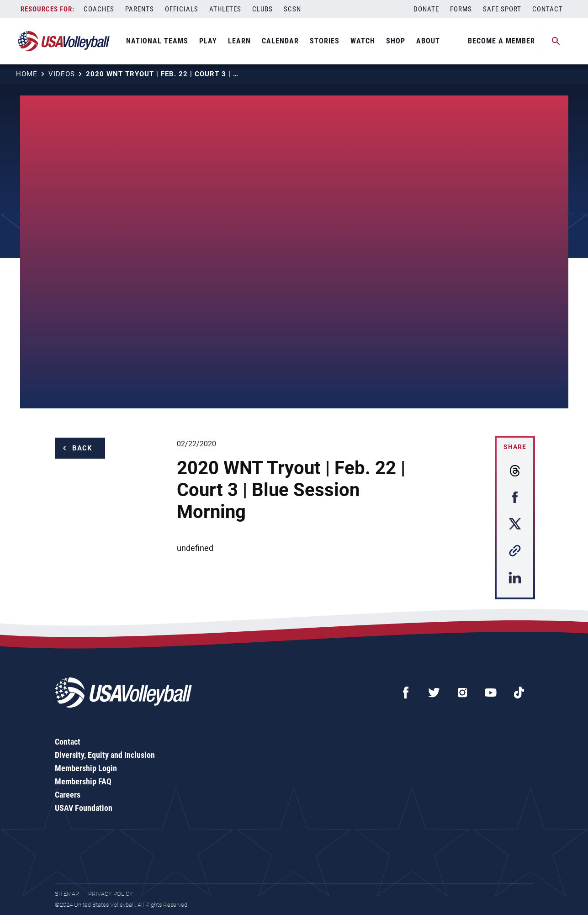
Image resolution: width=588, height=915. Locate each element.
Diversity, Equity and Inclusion (105, 755)
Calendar (280, 41)
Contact (548, 9)
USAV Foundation (84, 808)
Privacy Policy (111, 894)
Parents (140, 9)
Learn (239, 41)
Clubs (262, 9)
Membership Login (86, 768)
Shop (396, 41)
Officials (182, 9)
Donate (426, 9)
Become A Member (501, 41)
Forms (461, 9)
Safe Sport (502, 9)
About (428, 41)
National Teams (157, 41)
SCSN (292, 9)
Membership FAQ (83, 781)
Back (82, 448)
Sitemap (67, 894)
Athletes (225, 9)
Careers (68, 795)
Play (208, 41)
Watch (363, 41)
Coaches (99, 9)
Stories (325, 41)
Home (27, 74)
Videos (62, 74)
